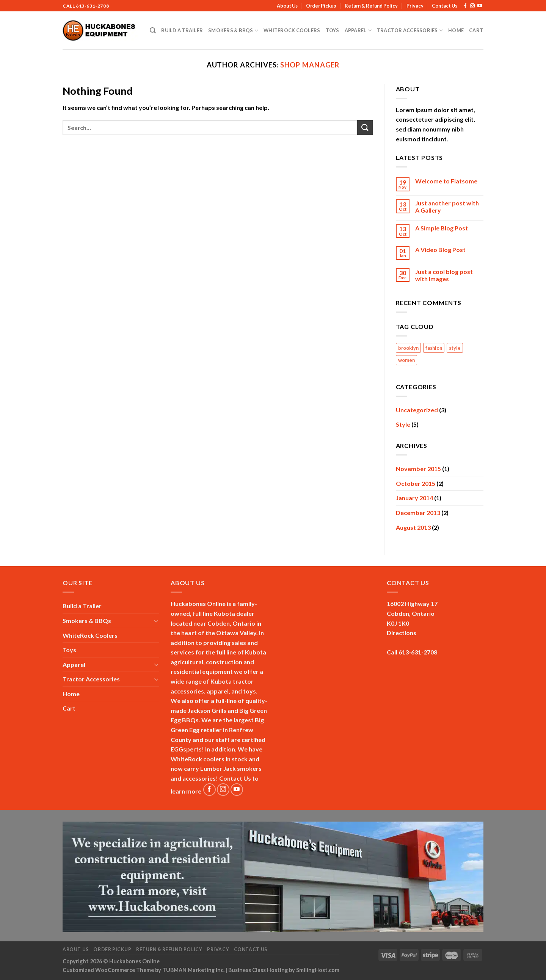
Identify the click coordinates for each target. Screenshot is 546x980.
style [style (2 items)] (455, 348)
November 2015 (418, 469)
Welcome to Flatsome (446, 181)
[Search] (153, 31)
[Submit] (365, 128)
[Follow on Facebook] (465, 6)
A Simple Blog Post (442, 228)
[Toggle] (156, 621)
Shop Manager (310, 65)
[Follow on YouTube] (480, 6)
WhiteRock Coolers (292, 30)
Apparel (358, 31)
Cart (476, 30)
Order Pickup (321, 6)
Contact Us (445, 6)
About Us (287, 6)
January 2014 (414, 498)
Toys (333, 30)
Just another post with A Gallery (447, 207)
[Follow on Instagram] (472, 6)
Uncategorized (417, 410)
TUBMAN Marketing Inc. (193, 970)
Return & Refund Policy (371, 6)
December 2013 (418, 513)
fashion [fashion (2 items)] (434, 348)
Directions (402, 633)
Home (456, 30)
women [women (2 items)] (406, 360)
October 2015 (416, 483)
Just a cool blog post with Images (444, 275)
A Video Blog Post (440, 250)
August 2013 (413, 527)
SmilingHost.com (318, 970)
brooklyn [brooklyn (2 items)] (408, 348)
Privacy (415, 6)
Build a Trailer (182, 30)
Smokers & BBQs (233, 31)
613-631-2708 (92, 6)
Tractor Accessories (410, 31)
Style (403, 424)
